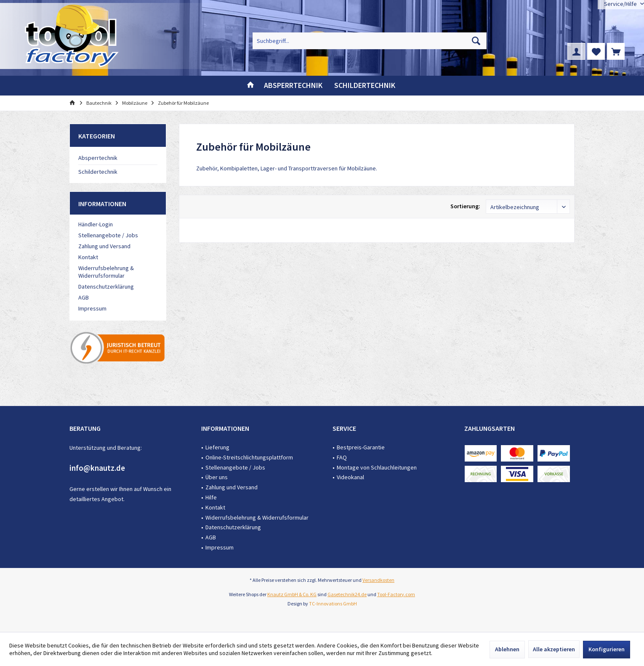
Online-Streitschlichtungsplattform (249, 457)
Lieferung (217, 447)
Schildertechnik (98, 172)
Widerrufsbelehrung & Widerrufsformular (106, 272)
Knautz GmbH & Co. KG (292, 594)
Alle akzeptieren (554, 649)
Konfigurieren (607, 649)
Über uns (217, 477)
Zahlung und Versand (104, 246)
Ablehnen (507, 649)
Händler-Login (96, 224)
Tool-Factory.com (396, 594)
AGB (84, 297)
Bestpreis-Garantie (361, 447)
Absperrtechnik (98, 158)
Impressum (92, 308)
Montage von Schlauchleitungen (377, 467)
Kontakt (88, 257)
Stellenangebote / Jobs (108, 235)
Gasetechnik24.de (347, 594)
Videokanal (350, 477)
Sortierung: (465, 206)
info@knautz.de (97, 468)
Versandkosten (378, 580)
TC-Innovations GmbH (333, 604)
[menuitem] (616, 51)
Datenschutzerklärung (106, 287)
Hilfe (211, 497)
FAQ (342, 457)
